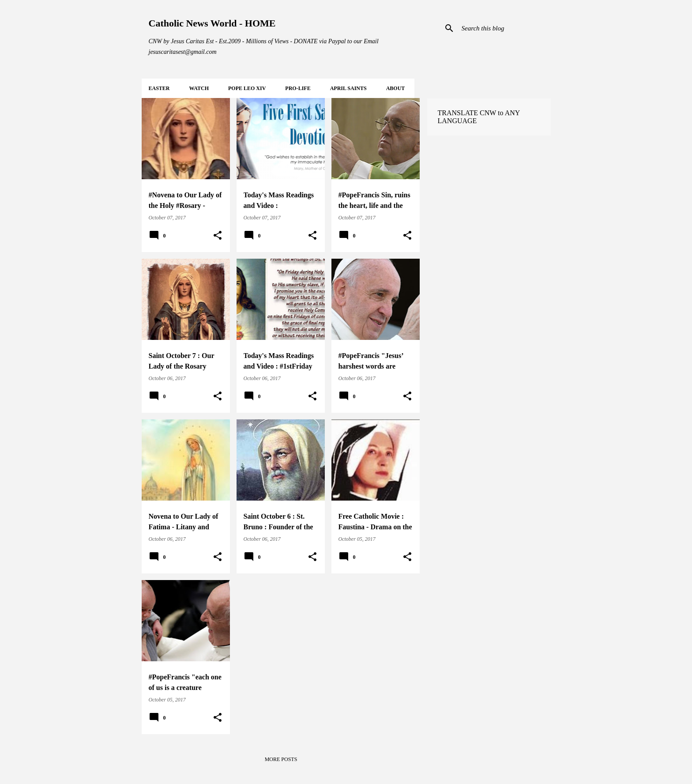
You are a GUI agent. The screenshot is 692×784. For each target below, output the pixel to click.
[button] (218, 236)
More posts (281, 759)
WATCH (199, 88)
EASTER (159, 88)
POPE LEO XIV (247, 88)
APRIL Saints (348, 88)
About (396, 88)
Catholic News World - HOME (212, 23)
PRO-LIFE (298, 88)
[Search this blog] (504, 28)
